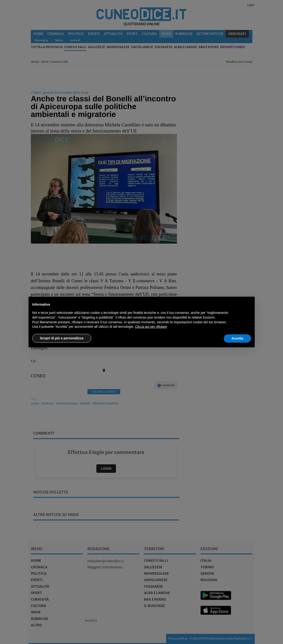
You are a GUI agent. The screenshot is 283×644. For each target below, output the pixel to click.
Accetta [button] (237, 338)
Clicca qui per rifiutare (151, 327)
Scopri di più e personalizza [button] (62, 338)
